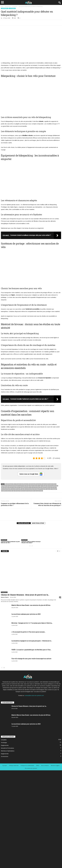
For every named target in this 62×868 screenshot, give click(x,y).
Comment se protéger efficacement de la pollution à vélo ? (15, 504)
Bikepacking (32, 484)
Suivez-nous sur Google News (31, 474)
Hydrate (31, 486)
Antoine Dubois (5, 597)
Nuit (18, 487)
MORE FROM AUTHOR (38, 523)
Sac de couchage (29, 489)
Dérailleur (4, 486)
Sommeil (37, 489)
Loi (42, 486)
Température (5, 491)
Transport (22, 491)
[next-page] (4, 668)
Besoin (26, 484)
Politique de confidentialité (27, 765)
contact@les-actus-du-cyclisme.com (34, 695)
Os (30, 487)
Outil (34, 487)
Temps (11, 491)
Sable (23, 489)
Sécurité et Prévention (7, 748)
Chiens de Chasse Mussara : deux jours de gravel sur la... (25, 595)
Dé (55, 484)
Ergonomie (14, 486)
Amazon (11, 484)
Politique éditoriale (14, 765)
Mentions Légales (55, 765)
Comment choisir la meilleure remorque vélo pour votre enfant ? (31, 542)
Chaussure (45, 484)
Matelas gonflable (53, 486)
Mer (3, 487)
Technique (54, 489)
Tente (16, 491)
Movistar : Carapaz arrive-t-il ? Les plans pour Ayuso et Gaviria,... (32, 623)
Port (55, 487)
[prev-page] (30, 546)
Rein (9, 489)
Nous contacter (45, 765)
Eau (9, 486)
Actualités (4, 740)
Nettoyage (13, 487)
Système (43, 489)
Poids (38, 487)
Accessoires (15, 7)
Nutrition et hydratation (8, 751)
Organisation (24, 487)
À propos (5, 765)
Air (7, 484)
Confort (51, 484)
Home (2, 7)
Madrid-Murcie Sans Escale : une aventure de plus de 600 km (31, 605)
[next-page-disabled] (32, 546)
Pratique (4, 489)
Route (13, 489)
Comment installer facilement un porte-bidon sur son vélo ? (10, 542)
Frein (27, 486)
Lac (39, 486)
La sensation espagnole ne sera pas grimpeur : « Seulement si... (32, 641)
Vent (27, 491)
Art (15, 484)
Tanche (48, 489)
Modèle (7, 487)
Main (46, 486)
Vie (37, 491)
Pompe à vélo (49, 487)
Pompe (43, 487)
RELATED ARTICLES (24, 523)
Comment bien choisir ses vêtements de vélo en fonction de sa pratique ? (47, 504)
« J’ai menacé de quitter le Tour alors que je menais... (28, 632)
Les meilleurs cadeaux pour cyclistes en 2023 (26, 614)
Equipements (8, 7)
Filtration (21, 486)
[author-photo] (31, 514)
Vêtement (32, 491)
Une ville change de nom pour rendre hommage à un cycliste (31, 659)
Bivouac (38, 484)
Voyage (41, 491)
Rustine (18, 489)
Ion (36, 486)
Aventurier (20, 484)
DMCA (38, 765)
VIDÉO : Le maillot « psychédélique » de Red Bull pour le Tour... (31, 650)
